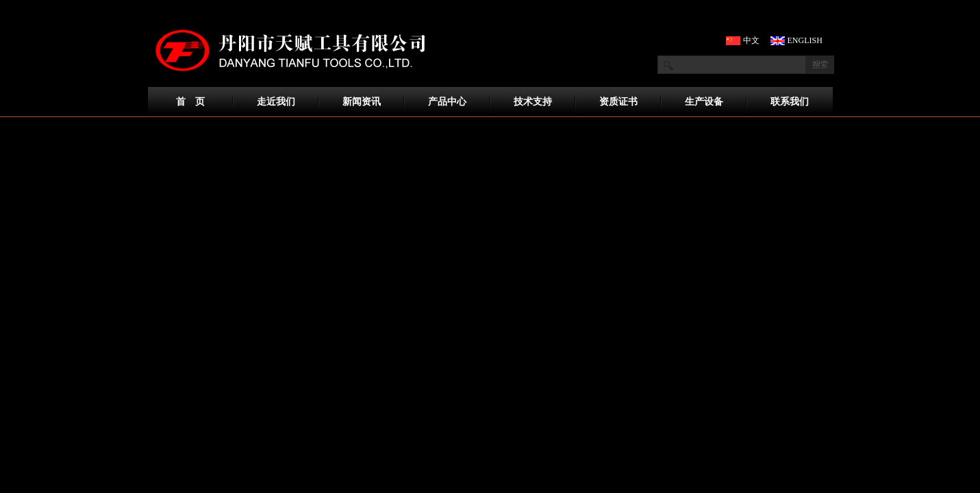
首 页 (190, 102)
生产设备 (704, 102)
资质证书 (618, 102)
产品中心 (447, 102)
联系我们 (790, 102)
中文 (751, 40)
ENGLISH (801, 40)
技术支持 (533, 102)
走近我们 (276, 102)
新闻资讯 (362, 102)
